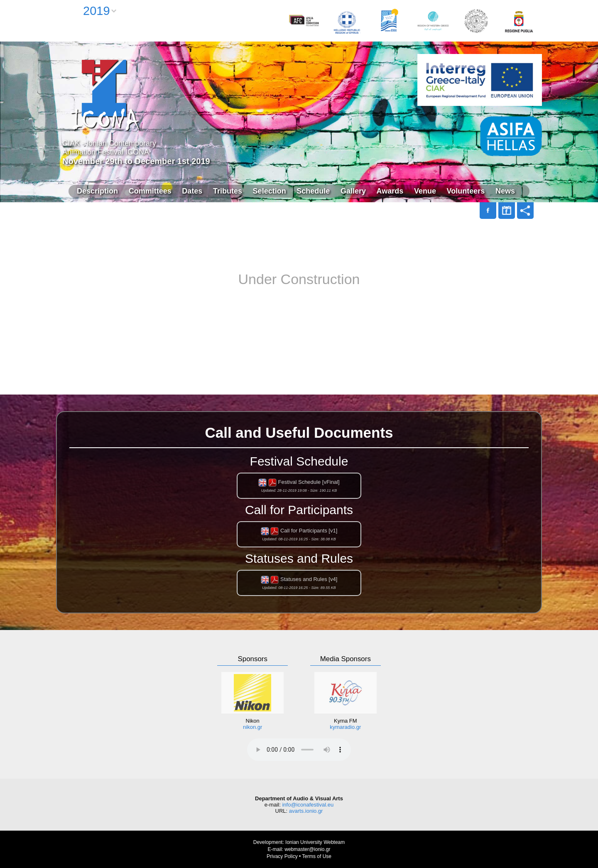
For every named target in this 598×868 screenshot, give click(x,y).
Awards (390, 191)
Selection (270, 191)
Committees (150, 191)
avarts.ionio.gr (306, 811)
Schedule (313, 191)
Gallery (353, 191)
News (505, 191)
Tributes (228, 191)
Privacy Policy (282, 856)
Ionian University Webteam (315, 842)
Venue (425, 191)
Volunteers (466, 191)
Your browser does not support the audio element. (299, 750)
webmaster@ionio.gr (307, 849)
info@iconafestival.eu (308, 805)
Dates (192, 191)
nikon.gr (252, 727)
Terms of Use (317, 856)
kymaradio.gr (345, 727)
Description (97, 191)
